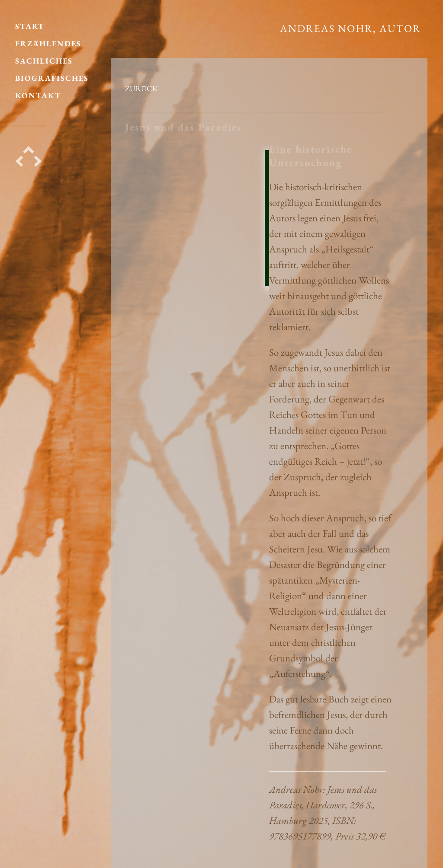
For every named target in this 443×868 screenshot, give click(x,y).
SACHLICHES (44, 56)
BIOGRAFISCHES (52, 74)
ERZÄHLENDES (48, 39)
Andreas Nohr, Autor (350, 28)
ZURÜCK (141, 88)
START (30, 22)
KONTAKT (38, 91)
